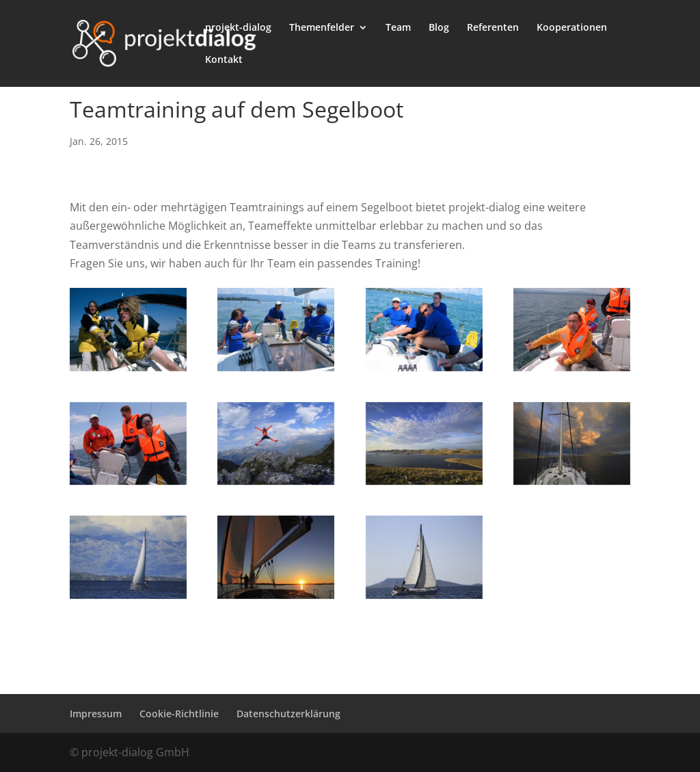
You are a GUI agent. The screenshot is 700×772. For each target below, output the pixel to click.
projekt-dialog (238, 28)
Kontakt (224, 60)
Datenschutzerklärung (288, 714)
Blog (439, 28)
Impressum (96, 714)
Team (398, 28)
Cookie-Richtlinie (179, 714)
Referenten (493, 28)
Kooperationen (572, 28)
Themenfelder (322, 28)
